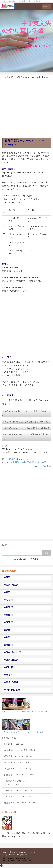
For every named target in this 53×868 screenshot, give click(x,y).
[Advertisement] (26, 107)
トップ (5, 77)
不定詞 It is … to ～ (18, 762)
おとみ (18, 852)
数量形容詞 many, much (20, 775)
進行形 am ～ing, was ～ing (21, 803)
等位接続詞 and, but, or (19, 797)
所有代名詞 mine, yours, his (21, 459)
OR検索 (33, 559)
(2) (26, 422)
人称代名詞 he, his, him (20, 790)
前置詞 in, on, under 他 (20, 756)
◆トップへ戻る (43, 466)
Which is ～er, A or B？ (20, 750)
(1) (25, 413)
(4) (26, 436)
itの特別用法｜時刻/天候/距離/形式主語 (27, 462)
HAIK (30, 860)
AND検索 (20, 559)
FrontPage (14, 744)
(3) (26, 428)
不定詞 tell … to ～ (18, 769)
